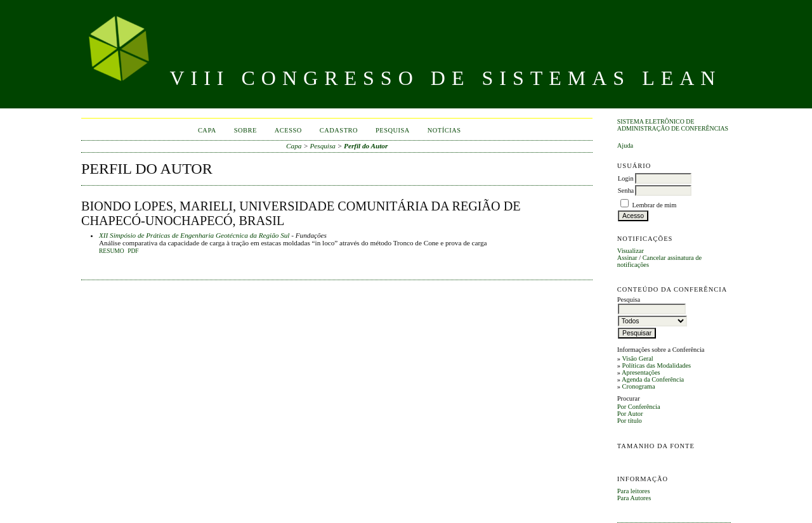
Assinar (627, 258)
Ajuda (625, 145)
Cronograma (639, 386)
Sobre (246, 130)
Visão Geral (637, 358)
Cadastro (339, 130)
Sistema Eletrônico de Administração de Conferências (673, 125)
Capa (207, 130)
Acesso (288, 130)
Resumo (112, 251)
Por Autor (630, 414)
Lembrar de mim (654, 205)
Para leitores (634, 491)
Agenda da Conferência (653, 379)
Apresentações (641, 372)
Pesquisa (393, 130)
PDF (133, 251)
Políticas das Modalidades (657, 365)
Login (626, 178)
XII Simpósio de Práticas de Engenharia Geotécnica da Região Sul (194, 235)
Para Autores (634, 498)
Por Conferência (639, 407)
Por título (630, 421)
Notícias (444, 130)
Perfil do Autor (366, 146)
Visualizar (631, 251)
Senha (626, 190)
